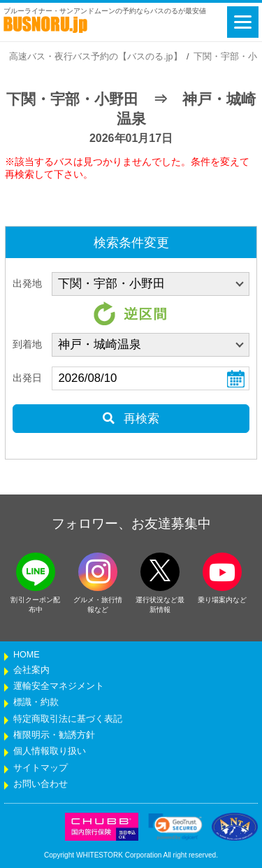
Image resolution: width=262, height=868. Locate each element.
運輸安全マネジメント (59, 686)
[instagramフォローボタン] (98, 572)
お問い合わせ (41, 784)
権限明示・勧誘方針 (54, 735)
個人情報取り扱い (50, 751)
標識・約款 (36, 702)
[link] (175, 827)
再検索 (131, 419)
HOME (27, 655)
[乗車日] (151, 378)
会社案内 (31, 670)
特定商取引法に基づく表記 (68, 719)
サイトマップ (41, 768)
